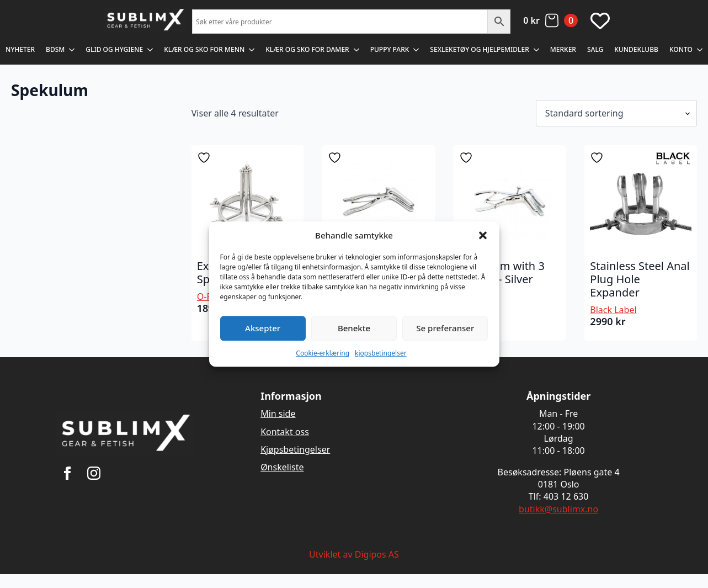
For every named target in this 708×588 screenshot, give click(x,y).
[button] (483, 235)
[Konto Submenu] (700, 50)
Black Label (613, 310)
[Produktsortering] (616, 113)
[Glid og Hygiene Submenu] (151, 50)
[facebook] (67, 473)
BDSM (55, 49)
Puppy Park (390, 49)
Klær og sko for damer (307, 49)
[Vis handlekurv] (550, 20)
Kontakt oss (285, 432)
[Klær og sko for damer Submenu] (357, 50)
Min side (278, 414)
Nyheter (20, 49)
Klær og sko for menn (204, 49)
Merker (563, 49)
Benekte (354, 328)
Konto (681, 49)
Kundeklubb (636, 49)
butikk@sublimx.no (558, 509)
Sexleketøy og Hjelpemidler (479, 49)
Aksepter (263, 328)
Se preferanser (445, 328)
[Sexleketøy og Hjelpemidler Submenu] (537, 50)
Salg (595, 49)
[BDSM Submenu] (72, 50)
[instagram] (94, 473)
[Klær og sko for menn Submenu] (252, 50)
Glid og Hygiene (114, 49)
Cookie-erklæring (323, 353)
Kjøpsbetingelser (295, 449)
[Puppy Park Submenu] (417, 50)
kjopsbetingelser (381, 353)
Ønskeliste (282, 467)
